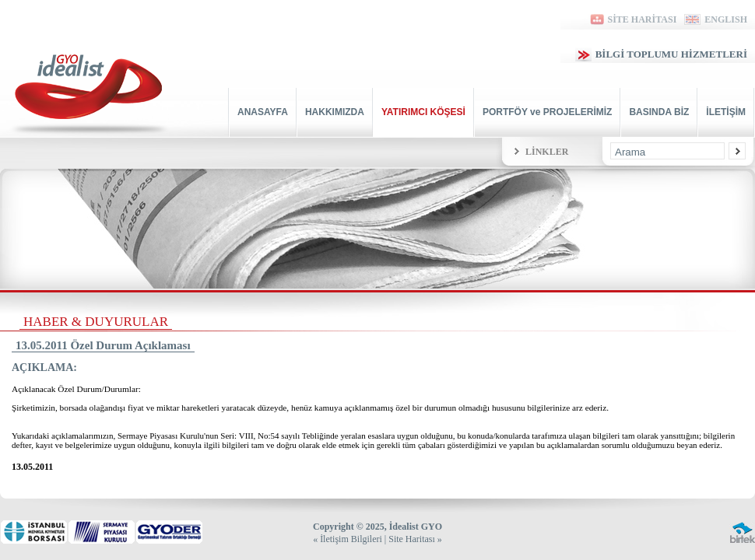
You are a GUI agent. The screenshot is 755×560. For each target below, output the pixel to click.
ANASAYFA (263, 112)
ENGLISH (716, 19)
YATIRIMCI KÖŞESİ (423, 112)
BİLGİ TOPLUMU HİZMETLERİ (661, 54)
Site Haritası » (415, 539)
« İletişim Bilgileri (348, 539)
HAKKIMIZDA (335, 112)
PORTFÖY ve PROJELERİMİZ (547, 112)
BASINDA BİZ (659, 112)
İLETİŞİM (726, 112)
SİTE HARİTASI (632, 19)
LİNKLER (547, 152)
